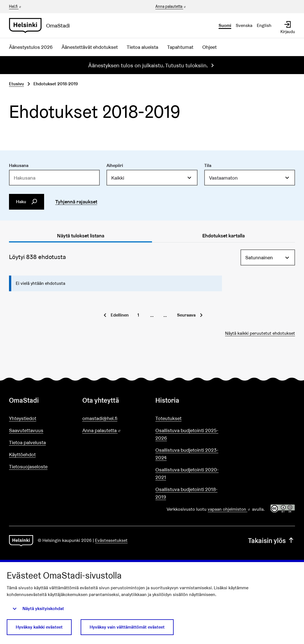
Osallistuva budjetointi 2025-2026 (187, 434)
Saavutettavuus (26, 430)
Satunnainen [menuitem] (259, 257)
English (264, 25)
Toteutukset (168, 418)
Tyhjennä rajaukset (76, 202)
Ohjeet (209, 47)
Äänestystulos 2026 (31, 47)
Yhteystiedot (23, 418)
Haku (27, 202)
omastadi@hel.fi (100, 418)
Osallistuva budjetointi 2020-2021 (187, 473)
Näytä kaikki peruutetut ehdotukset (260, 333)
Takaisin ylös (272, 541)
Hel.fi (15, 6)
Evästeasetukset (111, 540)
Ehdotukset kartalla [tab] (224, 236)
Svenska (244, 25)
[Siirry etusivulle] (42, 26)
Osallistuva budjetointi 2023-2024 (187, 454)
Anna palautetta (171, 7)
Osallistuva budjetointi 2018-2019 (186, 493)
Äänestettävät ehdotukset (90, 47)
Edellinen (120, 315)
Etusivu (16, 84)
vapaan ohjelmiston (229, 509)
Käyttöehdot (22, 454)
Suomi (225, 25)
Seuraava (186, 315)
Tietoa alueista (142, 47)
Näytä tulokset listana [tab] (81, 236)
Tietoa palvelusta (27, 442)
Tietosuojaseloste (28, 467)
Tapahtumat (180, 47)
